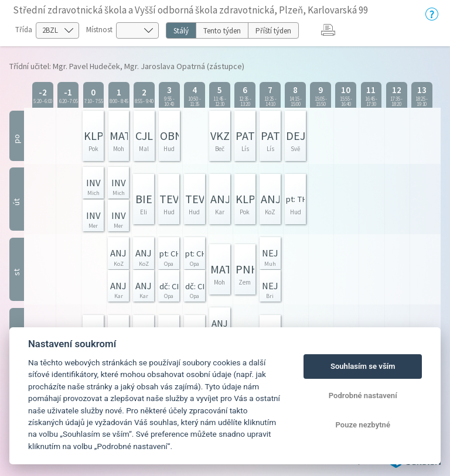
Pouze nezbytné (363, 425)
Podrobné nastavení (363, 395)
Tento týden (222, 31)
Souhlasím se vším (363, 366)
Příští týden (273, 31)
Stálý (181, 31)
